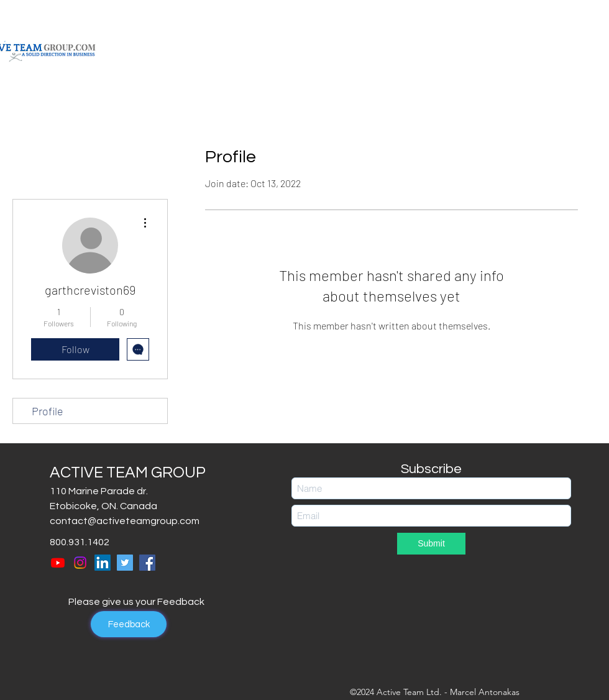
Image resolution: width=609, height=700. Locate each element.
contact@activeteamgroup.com (125, 521)
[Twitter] (125, 563)
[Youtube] (58, 563)
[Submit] (431, 544)
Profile (48, 411)
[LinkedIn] (103, 563)
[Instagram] (80, 563)
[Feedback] (129, 624)
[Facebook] (147, 563)
